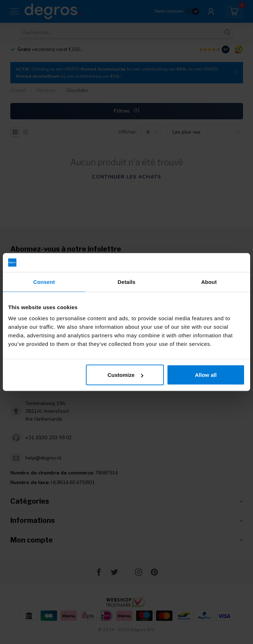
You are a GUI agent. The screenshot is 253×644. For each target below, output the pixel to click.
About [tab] (209, 282)
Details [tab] (127, 282)
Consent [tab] (44, 282)
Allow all (206, 375)
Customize (125, 375)
